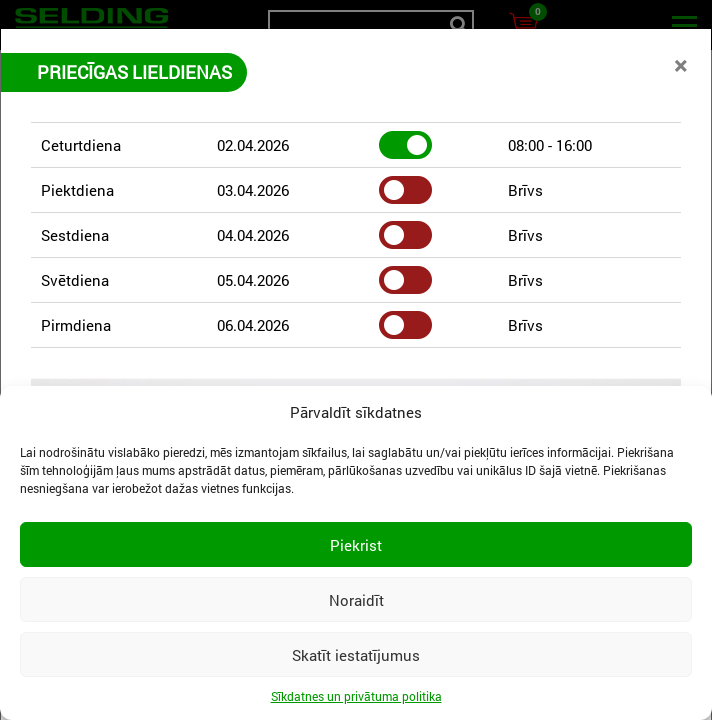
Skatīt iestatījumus (356, 655)
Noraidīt (356, 600)
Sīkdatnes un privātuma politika (356, 696)
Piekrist (356, 545)
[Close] (680, 65)
